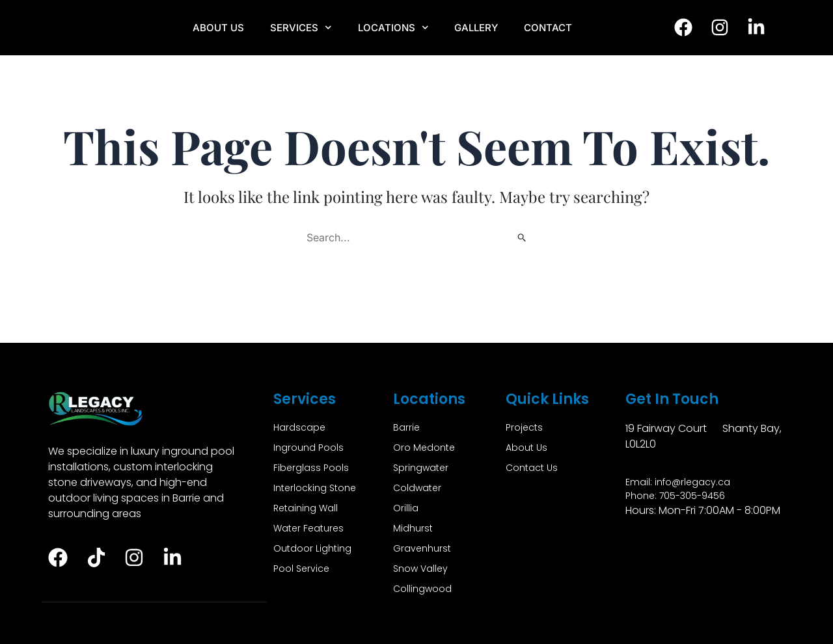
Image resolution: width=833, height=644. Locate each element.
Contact (548, 28)
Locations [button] (393, 28)
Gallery (476, 28)
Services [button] (301, 28)
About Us (218, 28)
